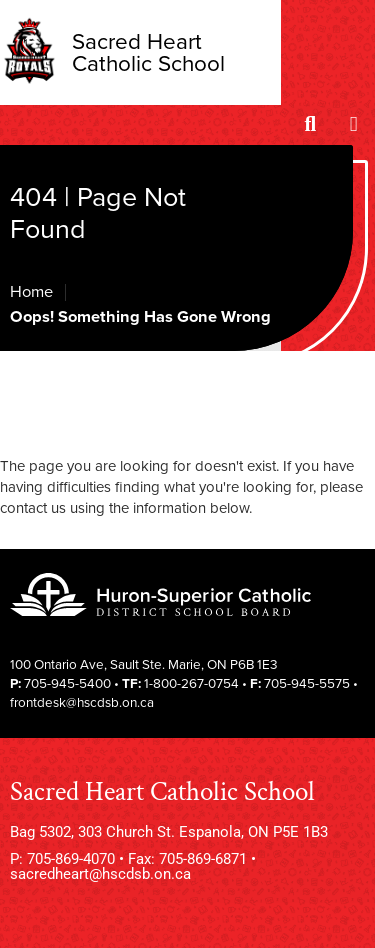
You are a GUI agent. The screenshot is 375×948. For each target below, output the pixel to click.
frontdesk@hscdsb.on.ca (82, 703)
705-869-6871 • (207, 859)
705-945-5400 (67, 684)
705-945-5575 (307, 684)
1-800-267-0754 (191, 684)
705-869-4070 (71, 859)
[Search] (310, 125)
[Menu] (353, 125)
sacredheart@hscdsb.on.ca (100, 874)
